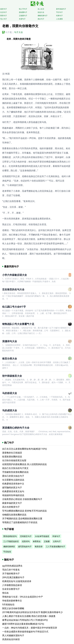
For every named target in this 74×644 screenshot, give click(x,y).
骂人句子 (4, 19)
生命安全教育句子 (11, 589)
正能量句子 (23, 16)
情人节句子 (23, 9)
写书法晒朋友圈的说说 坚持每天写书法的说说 (24, 511)
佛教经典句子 (43, 16)
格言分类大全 (10, 358)
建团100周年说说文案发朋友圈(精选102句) (23, 624)
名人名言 (41, 9)
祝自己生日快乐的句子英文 (15, 468)
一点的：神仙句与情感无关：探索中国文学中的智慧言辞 (30, 628)
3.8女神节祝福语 (42, 536)
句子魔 (9, 32)
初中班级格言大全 (12, 376)
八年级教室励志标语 (12, 585)
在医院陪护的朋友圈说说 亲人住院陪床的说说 (24, 464)
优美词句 (26, 541)
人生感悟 (59, 19)
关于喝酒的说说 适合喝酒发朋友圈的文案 (22, 518)
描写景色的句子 (25, 546)
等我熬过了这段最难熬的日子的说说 (20, 522)
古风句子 (57, 541)
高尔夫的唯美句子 (11, 507)
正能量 (47, 541)
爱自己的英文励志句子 (13, 476)
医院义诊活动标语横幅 (13, 608)
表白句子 (41, 19)
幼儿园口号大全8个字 (14, 307)
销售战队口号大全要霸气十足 (18, 324)
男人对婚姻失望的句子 (13, 635)
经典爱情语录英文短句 (13, 491)
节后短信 (7, 552)
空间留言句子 (26, 536)
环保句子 (56, 536)
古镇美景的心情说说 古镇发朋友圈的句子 (22, 499)
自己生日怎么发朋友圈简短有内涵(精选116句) (25, 449)
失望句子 (22, 19)
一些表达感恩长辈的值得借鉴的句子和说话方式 (25, 632)
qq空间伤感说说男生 (12, 566)
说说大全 (41, 12)
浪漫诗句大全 (10, 341)
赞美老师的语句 (10, 536)
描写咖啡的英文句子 (12, 487)
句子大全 (19, 32)
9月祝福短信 (8, 604)
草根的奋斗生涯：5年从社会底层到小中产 (23, 597)
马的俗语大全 (10, 393)
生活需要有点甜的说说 (13, 480)
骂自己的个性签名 (11, 570)
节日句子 (59, 12)
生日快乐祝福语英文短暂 (14, 460)
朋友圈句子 (23, 12)
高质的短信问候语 (11, 639)
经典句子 (59, 16)
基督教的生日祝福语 (12, 453)
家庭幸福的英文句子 (12, 503)
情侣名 (5, 593)
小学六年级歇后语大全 (15, 275)
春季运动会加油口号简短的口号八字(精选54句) (25, 620)
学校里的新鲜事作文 (12, 601)
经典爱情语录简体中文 (13, 484)
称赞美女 (37, 541)
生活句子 (4, 12)
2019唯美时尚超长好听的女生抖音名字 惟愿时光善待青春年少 (32, 612)
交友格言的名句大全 (13, 289)
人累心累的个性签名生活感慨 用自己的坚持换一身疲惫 (29, 616)
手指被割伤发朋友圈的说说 (15, 472)
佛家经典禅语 (9, 546)
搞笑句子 (4, 9)
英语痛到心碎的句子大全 (16, 428)
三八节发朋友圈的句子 (55, 546)
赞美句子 (4, 16)
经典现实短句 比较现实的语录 (17, 581)
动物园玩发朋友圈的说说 (14, 515)
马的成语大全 (10, 410)
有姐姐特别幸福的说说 (13, 495)
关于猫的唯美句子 (11, 573)
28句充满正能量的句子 (13, 577)
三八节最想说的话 (11, 541)
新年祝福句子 (61, 9)
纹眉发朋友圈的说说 (12, 457)
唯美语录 (39, 546)
